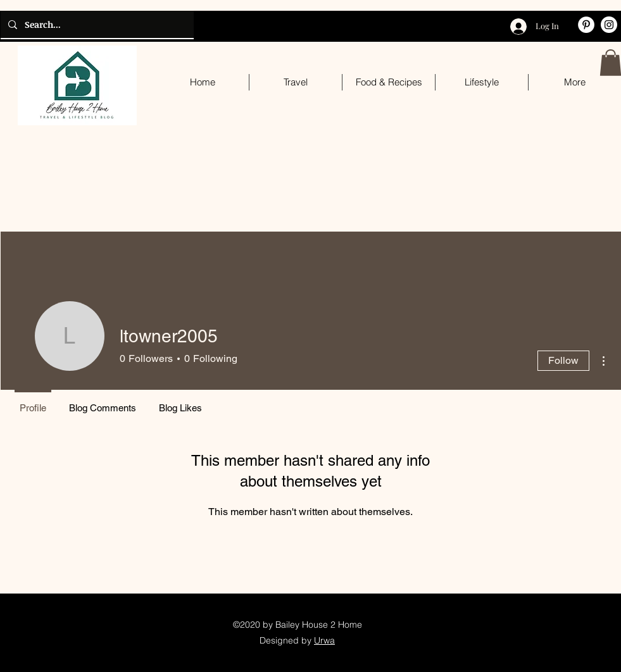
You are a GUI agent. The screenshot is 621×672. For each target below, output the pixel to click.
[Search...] (96, 24)
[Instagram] (609, 25)
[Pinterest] (586, 25)
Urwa (324, 640)
